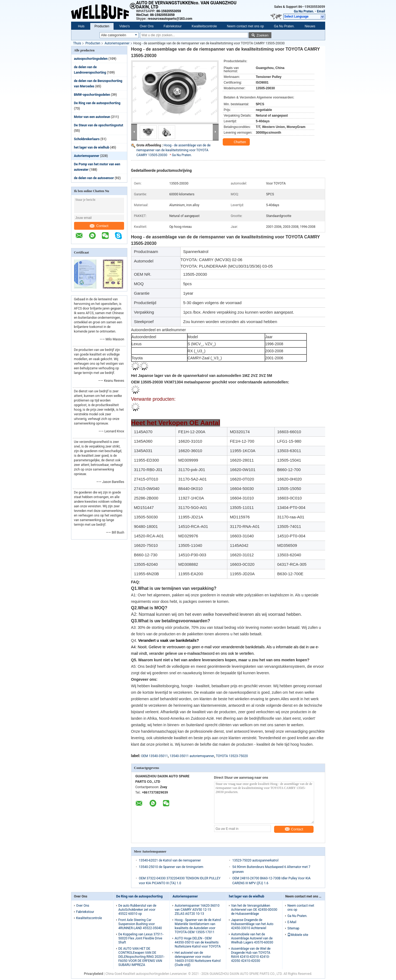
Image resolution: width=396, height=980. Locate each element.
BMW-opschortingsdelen (92, 95)
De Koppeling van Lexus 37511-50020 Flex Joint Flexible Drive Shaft (141, 938)
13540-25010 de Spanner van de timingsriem (171, 867)
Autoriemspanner (117, 43)
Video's (124, 26)
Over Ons (147, 26)
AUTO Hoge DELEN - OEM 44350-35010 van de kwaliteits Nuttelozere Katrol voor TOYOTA (198, 942)
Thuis (77, 43)
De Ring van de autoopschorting (97, 103)
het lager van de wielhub (92, 147)
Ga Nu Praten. (304, 11)
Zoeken (262, 35)
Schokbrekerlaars (87, 139)
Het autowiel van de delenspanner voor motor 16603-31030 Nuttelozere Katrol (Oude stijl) (198, 959)
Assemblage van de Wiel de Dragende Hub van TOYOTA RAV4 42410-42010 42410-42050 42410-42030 (251, 955)
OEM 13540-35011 (154, 756)
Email (321, 11)
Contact (99, 226)
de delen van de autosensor (94, 178)
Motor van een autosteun (92, 117)
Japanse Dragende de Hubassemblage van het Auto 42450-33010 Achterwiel (252, 924)
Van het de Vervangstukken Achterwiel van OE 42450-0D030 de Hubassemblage (254, 910)
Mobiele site (298, 935)
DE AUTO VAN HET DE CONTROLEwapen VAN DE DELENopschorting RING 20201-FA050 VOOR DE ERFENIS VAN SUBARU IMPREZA (142, 957)
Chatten (237, 142)
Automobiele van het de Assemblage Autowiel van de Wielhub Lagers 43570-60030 (252, 938)
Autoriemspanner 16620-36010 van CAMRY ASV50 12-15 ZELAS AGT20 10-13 (197, 910)
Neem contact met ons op (245, 26)
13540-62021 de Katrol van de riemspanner (170, 860)
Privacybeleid (93, 974)
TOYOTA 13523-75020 (232, 756)
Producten (102, 26)
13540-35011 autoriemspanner (192, 756)
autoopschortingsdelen (91, 59)
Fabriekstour (173, 26)
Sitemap (293, 928)
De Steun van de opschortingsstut (99, 125)
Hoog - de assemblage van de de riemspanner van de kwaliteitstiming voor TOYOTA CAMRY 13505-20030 (174, 150)
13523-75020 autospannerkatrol (255, 860)
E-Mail (292, 922)
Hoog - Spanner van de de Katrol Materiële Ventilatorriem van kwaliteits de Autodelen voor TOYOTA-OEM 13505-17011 (198, 926)
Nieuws (310, 26)
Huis (81, 26)
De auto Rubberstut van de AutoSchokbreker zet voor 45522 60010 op (137, 910)
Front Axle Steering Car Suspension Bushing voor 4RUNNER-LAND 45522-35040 (140, 924)
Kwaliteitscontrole (204, 26)
